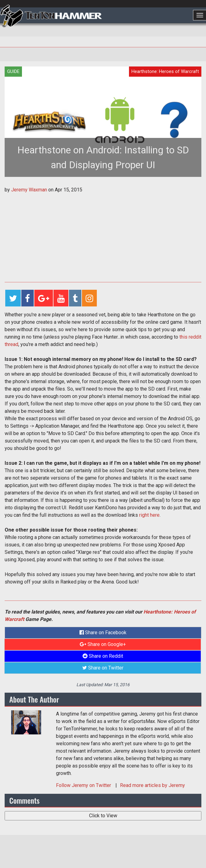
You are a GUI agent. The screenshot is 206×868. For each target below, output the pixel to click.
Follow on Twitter (84, 785)
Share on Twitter (103, 668)
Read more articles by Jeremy (152, 785)
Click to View (103, 816)
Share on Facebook (103, 633)
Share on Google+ (103, 644)
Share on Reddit (103, 656)
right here (149, 515)
